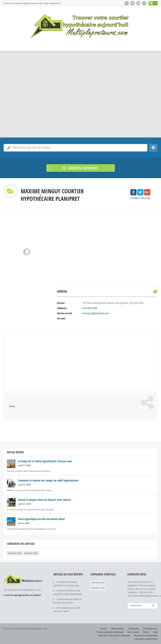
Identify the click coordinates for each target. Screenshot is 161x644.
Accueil (103, 629)
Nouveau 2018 (15, 553)
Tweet (12, 406)
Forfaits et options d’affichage (110, 632)
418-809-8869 (90, 308)
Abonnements (117, 629)
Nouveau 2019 (31, 553)
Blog (155, 632)
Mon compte (133, 632)
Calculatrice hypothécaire (146, 639)
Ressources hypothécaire (146, 635)
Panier (146, 632)
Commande (133, 629)
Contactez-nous (150, 629)
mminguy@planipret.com (95, 313)
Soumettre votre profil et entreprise (114, 635)
